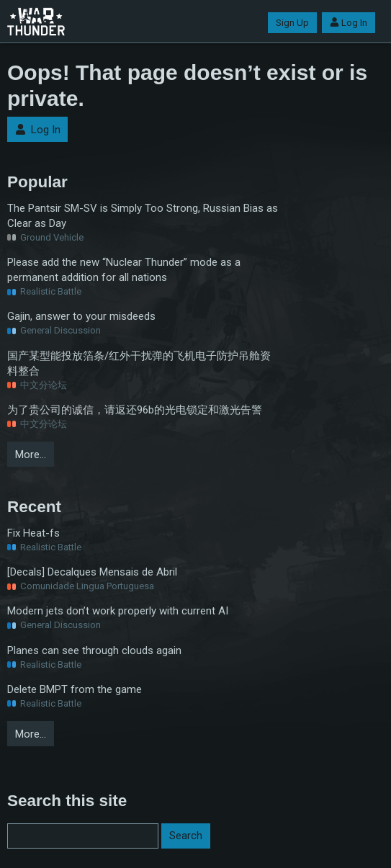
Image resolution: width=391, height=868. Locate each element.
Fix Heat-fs (33, 533)
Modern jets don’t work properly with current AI (118, 611)
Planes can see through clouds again (94, 650)
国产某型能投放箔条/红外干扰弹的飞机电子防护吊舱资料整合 (139, 363)
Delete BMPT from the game (75, 689)
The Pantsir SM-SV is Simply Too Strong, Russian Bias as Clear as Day (143, 216)
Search (186, 836)
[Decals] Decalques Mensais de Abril (92, 572)
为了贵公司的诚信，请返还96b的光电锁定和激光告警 (135, 410)
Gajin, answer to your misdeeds (81, 316)
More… (31, 455)
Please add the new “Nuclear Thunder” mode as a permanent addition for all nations (124, 270)
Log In (349, 23)
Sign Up (292, 23)
